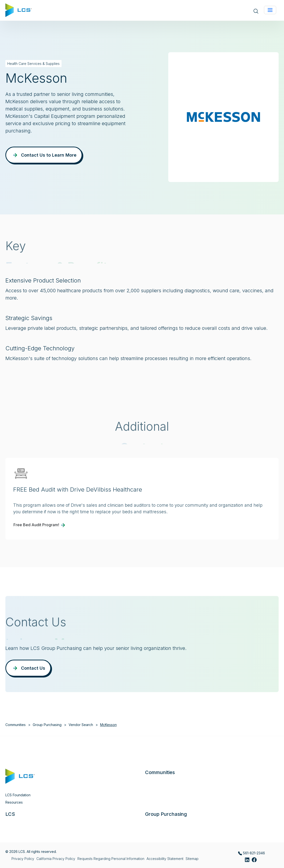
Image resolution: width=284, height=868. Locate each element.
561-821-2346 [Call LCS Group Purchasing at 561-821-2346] (252, 853)
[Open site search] (256, 11)
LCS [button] (10, 814)
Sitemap (192, 859)
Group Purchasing (47, 725)
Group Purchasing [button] (166, 814)
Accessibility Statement (165, 859)
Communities (16, 725)
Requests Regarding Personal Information (111, 859)
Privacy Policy (23, 859)
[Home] (19, 10)
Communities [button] (160, 772)
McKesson (108, 725)
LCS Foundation (18, 795)
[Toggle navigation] (270, 10)
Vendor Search (81, 725)
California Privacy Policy (56, 859)
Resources (14, 802)
